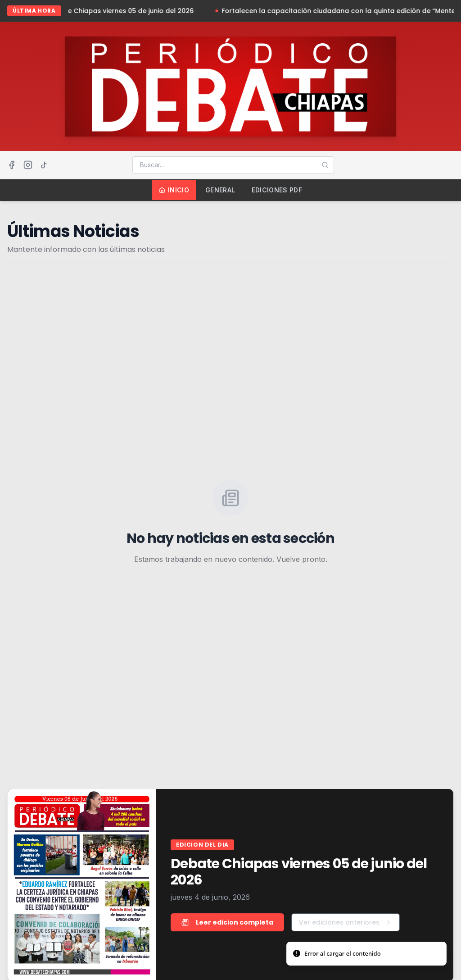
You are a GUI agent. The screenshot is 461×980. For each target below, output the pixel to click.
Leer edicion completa (227, 922)
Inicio (174, 190)
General (220, 190)
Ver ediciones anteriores (346, 922)
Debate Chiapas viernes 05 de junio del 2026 (124, 11)
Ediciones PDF (277, 190)
